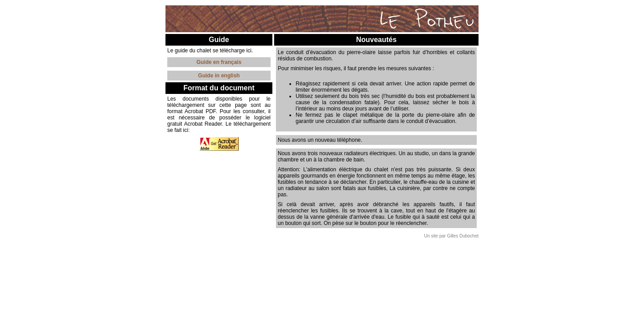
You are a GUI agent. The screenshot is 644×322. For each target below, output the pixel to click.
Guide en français (219, 62)
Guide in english (219, 76)
